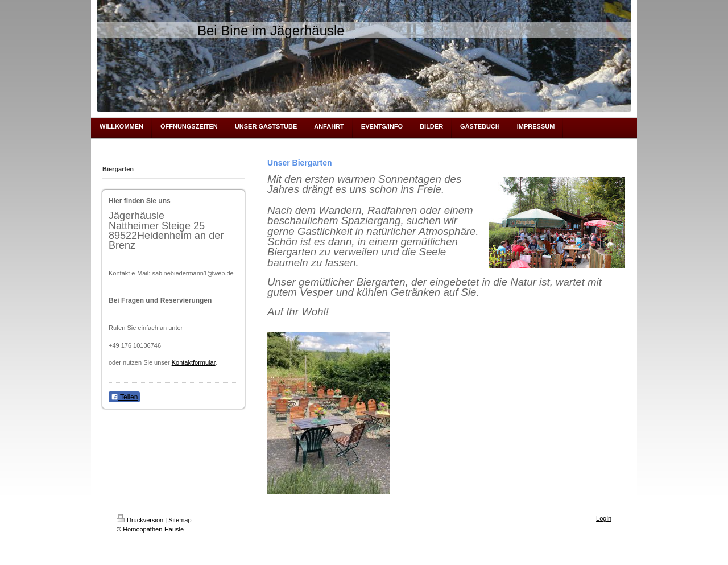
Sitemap (180, 520)
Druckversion (140, 520)
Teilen (124, 397)
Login (604, 518)
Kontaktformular (194, 362)
